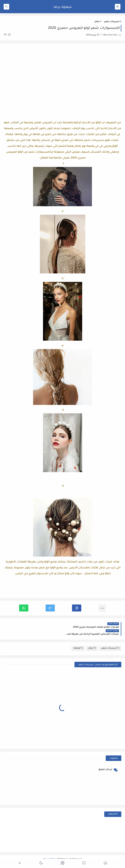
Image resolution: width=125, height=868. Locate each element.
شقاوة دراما (63, 7)
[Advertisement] (63, 76)
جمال (97, 22)
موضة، (78, 641)
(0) (7, 35)
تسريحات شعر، (112, 22)
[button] (77, 608)
